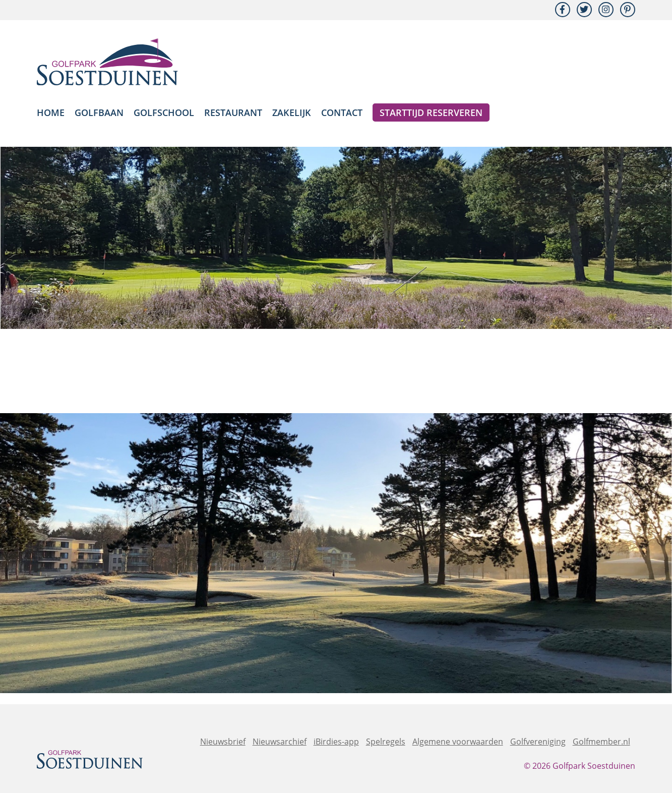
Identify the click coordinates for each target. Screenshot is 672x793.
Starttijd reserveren (431, 112)
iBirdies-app (336, 742)
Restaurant (233, 112)
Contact (342, 112)
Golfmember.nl (601, 742)
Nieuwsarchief (280, 742)
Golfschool (164, 112)
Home (51, 112)
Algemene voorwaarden (458, 742)
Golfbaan (99, 112)
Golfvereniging (538, 742)
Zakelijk (292, 112)
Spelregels (386, 742)
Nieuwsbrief (223, 742)
